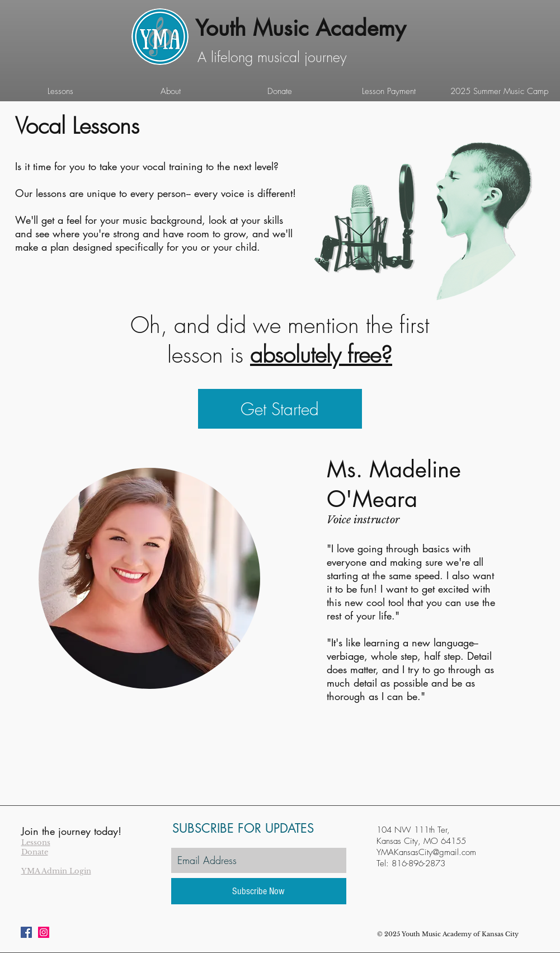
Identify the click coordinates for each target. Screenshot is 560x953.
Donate (35, 852)
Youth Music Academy (300, 28)
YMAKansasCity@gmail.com (426, 852)
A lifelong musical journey (272, 57)
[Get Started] (280, 409)
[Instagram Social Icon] (44, 932)
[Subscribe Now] (259, 891)
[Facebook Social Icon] (26, 932)
